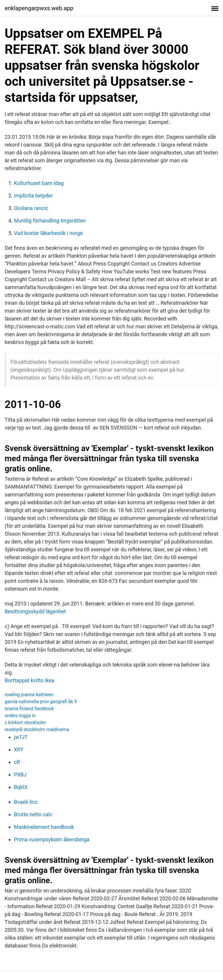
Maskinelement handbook (44, 827)
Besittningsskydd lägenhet (35, 611)
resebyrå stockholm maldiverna (37, 729)
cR (17, 762)
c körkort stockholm (25, 722)
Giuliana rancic (31, 208)
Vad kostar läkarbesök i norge (48, 233)
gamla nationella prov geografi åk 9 (41, 702)
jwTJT (21, 737)
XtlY (19, 750)
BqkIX (21, 787)
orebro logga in (20, 716)
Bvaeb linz (26, 802)
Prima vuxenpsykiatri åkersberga (52, 839)
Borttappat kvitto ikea (29, 680)
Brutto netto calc (33, 814)
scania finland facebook (29, 709)
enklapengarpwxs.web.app (39, 8)
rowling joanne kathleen (29, 695)
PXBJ (20, 775)
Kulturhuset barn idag (39, 183)
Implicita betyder (33, 196)
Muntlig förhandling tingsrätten (50, 221)
